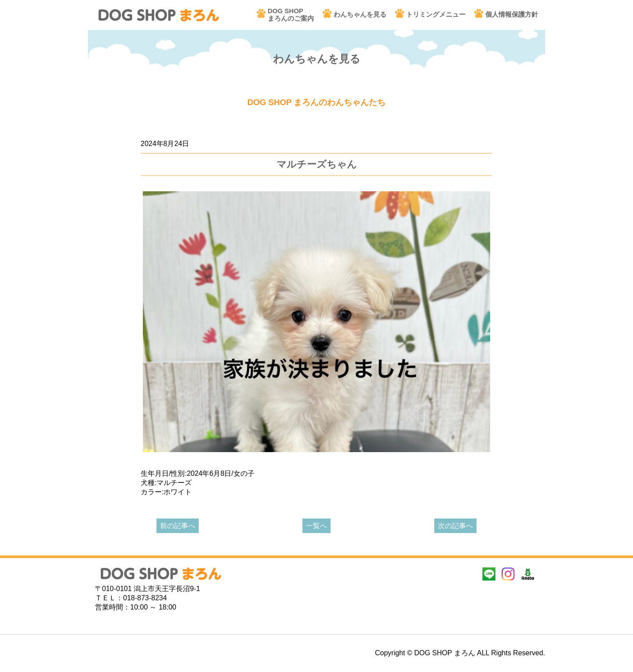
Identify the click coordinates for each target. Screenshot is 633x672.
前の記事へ (178, 526)
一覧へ (316, 526)
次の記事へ (455, 526)
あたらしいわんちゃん (176, 130)
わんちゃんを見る (360, 14)
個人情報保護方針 (512, 14)
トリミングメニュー (436, 14)
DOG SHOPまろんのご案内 (291, 15)
